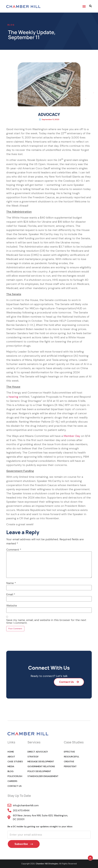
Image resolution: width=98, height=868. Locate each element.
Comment (14, 550)
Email (11, 594)
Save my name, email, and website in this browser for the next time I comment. (46, 621)
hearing (13, 397)
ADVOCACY (49, 114)
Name (11, 583)
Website (12, 606)
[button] (84, 6)
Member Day (72, 436)
